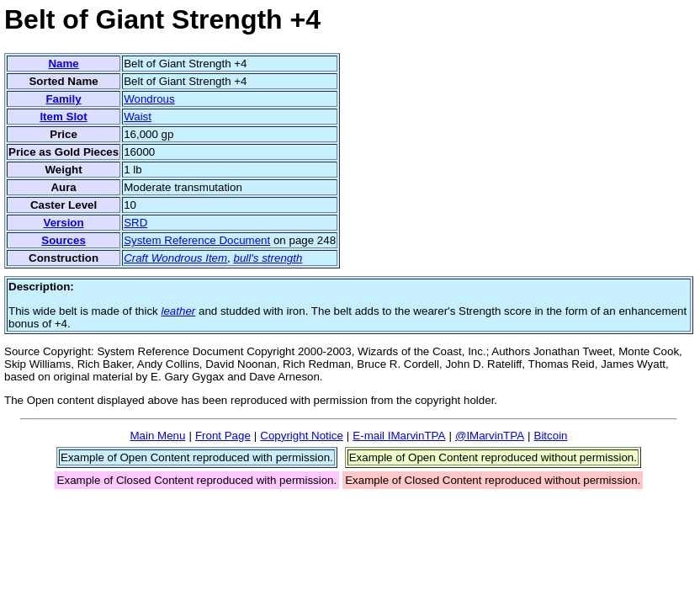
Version (63, 223)
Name (63, 64)
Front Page (223, 436)
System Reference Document (197, 240)
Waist (138, 117)
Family (63, 99)
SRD (135, 223)
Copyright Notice (302, 436)
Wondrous (149, 99)
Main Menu (157, 436)
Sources (64, 240)
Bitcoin (551, 436)
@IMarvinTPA (490, 436)
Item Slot (63, 117)
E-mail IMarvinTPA (399, 436)
